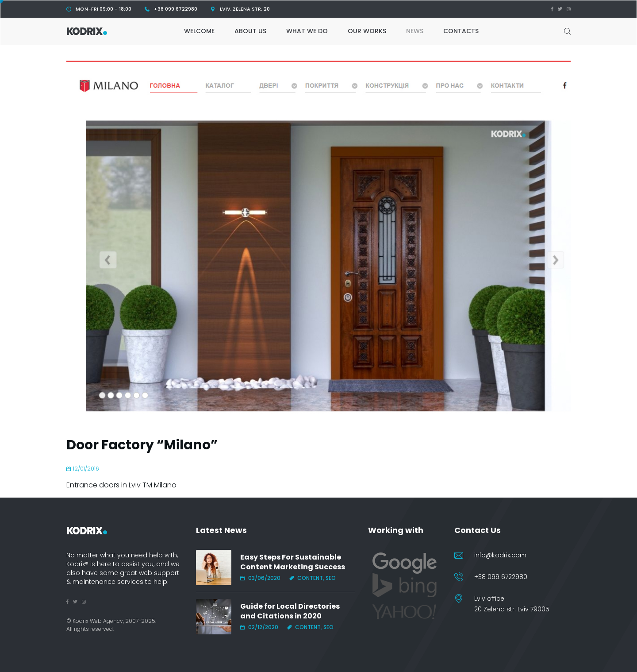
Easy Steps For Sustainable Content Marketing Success (293, 562)
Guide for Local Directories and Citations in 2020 (290, 611)
